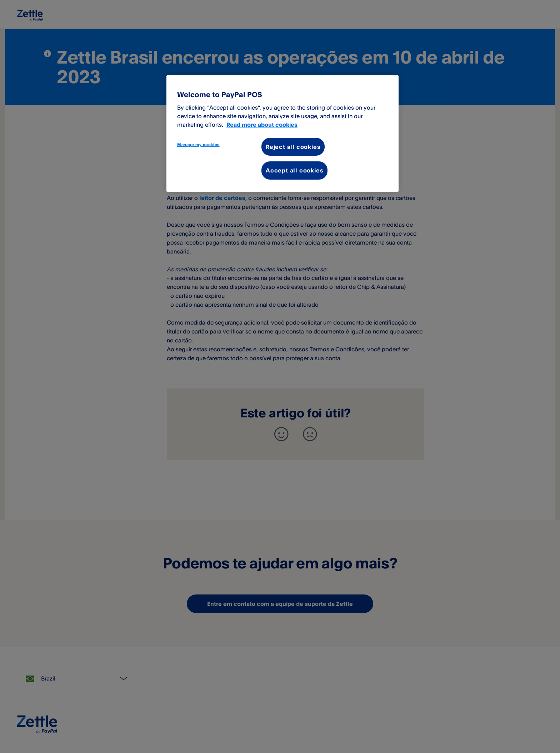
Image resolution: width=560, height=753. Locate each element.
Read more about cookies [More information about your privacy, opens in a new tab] (262, 125)
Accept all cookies (294, 170)
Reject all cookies (293, 147)
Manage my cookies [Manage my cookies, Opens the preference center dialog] (198, 145)
